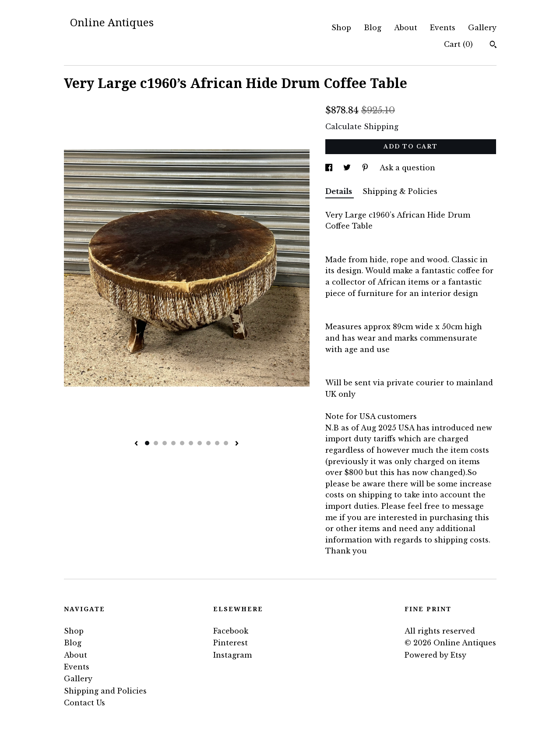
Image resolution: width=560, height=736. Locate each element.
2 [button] (156, 443)
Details (340, 191)
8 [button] (208, 443)
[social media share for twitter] (348, 168)
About (406, 28)
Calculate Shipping (362, 127)
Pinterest (231, 643)
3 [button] (165, 443)
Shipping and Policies (105, 691)
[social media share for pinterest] (366, 168)
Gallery (482, 28)
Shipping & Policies (400, 191)
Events (443, 28)
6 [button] (191, 443)
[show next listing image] (237, 444)
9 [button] (217, 443)
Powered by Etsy (435, 655)
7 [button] (200, 443)
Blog (373, 28)
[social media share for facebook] (330, 168)
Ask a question (407, 168)
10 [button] (226, 443)
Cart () (458, 44)
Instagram (232, 655)
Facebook (231, 631)
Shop (341, 28)
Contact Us (85, 703)
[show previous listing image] (136, 444)
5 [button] (182, 443)
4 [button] (173, 443)
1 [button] (147, 443)
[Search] (493, 46)
